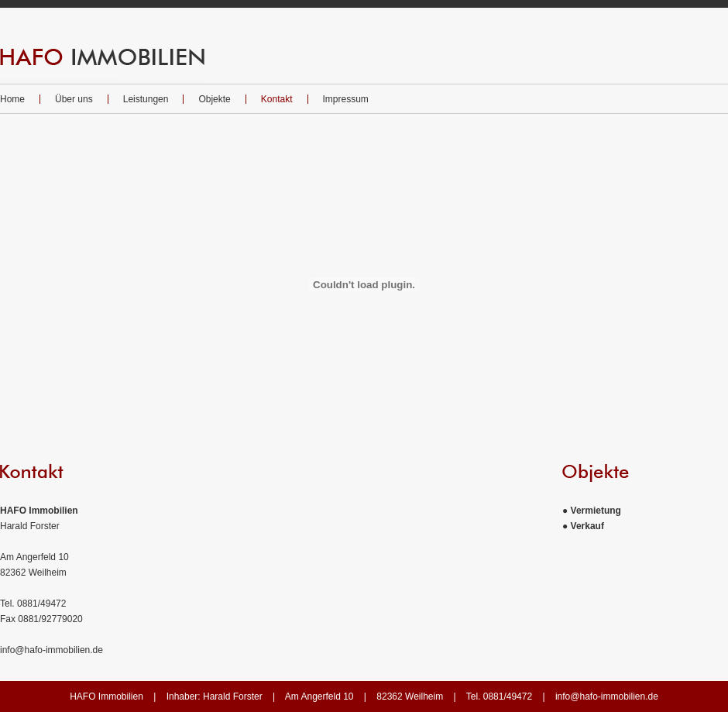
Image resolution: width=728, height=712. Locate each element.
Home (12, 99)
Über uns (74, 99)
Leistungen (146, 99)
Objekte (214, 99)
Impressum (346, 99)
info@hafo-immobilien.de (52, 650)
